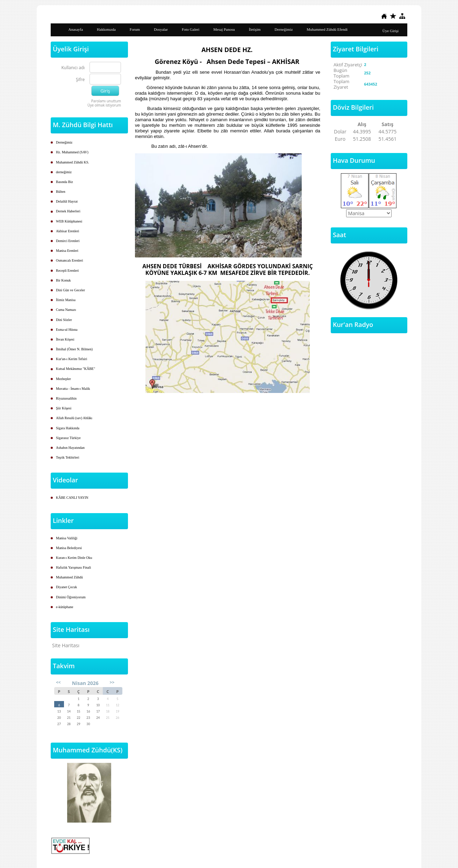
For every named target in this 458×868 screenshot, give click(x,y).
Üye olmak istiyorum (104, 105)
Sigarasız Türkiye (68, 438)
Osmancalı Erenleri (69, 260)
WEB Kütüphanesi (69, 221)
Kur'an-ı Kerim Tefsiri (71, 359)
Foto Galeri (191, 29)
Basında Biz (65, 182)
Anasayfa (76, 29)
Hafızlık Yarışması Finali (73, 567)
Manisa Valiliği (67, 538)
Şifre (80, 80)
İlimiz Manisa (66, 300)
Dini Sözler (64, 320)
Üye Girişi (391, 31)
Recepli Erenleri (67, 271)
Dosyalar (161, 29)
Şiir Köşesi (64, 408)
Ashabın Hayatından (70, 448)
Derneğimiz (284, 29)
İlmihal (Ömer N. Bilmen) (74, 349)
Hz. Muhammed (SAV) (72, 152)
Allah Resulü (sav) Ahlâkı (74, 418)
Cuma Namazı (66, 310)
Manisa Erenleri (67, 251)
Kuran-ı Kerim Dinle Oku (74, 558)
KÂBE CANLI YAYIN (72, 498)
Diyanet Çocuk (66, 587)
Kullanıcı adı (73, 68)
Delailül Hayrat (67, 201)
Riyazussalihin (66, 398)
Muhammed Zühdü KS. (73, 162)
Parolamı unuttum (106, 101)
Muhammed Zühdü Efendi (327, 29)
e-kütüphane (65, 607)
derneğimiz (64, 172)
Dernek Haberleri (68, 211)
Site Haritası (66, 645)
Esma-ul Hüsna (67, 330)
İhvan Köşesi (65, 339)
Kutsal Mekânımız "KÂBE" (76, 369)
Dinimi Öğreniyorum (71, 597)
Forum (135, 29)
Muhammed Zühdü (69, 577)
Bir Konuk (63, 280)
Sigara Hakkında (68, 428)
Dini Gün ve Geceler (70, 290)
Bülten (61, 192)
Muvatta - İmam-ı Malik (73, 389)
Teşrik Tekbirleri (67, 457)
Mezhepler (63, 379)
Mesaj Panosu (224, 29)
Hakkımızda (106, 29)
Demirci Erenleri (68, 241)
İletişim (255, 29)
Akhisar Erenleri (67, 231)
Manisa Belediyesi (69, 548)
